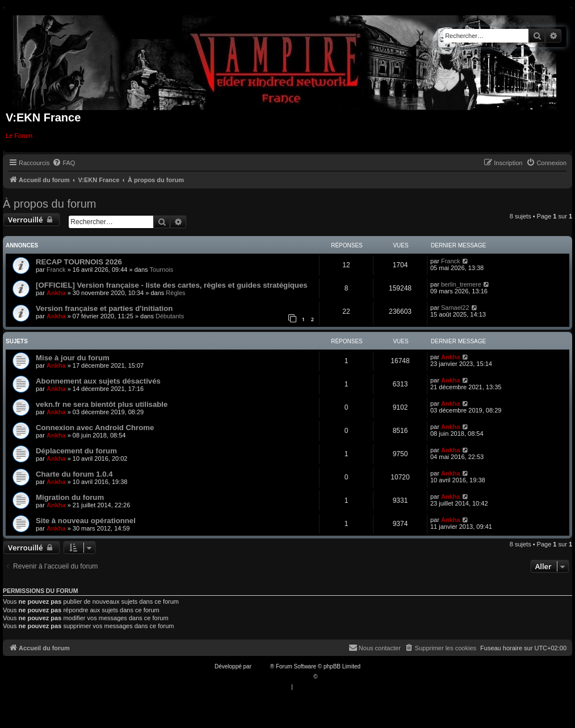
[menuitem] (64, 163)
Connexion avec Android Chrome (95, 428)
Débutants (170, 316)
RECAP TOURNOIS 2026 (79, 262)
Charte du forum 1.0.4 (74, 474)
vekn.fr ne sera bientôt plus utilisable (102, 404)
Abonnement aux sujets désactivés (98, 381)
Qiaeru (328, 677)
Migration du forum (70, 497)
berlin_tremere (461, 284)
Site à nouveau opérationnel (86, 521)
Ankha (56, 293)
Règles (175, 293)
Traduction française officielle (276, 677)
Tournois (162, 270)
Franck (56, 270)
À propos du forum (50, 204)
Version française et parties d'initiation (104, 308)
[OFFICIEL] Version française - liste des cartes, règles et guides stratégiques (172, 285)
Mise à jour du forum (73, 358)
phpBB (262, 666)
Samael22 (455, 308)
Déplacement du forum (76, 451)
